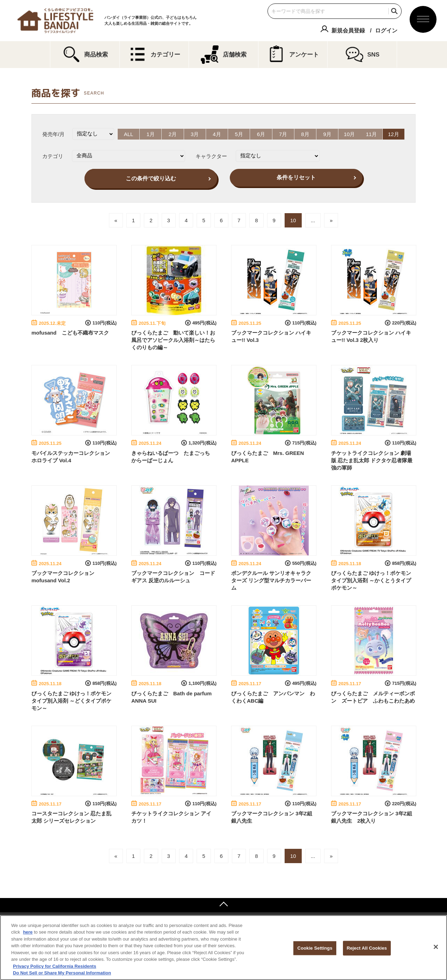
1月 (150, 134)
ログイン (386, 31)
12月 (395, 134)
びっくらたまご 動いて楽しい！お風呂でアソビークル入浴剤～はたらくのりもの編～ (173, 340)
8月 (306, 134)
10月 (350, 134)
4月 (217, 134)
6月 (261, 134)
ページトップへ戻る (223, 905)
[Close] (436, 947)
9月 (328, 134)
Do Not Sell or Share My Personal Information (62, 973)
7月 (283, 134)
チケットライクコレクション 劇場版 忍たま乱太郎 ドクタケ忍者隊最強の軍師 (372, 460)
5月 (239, 134)
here (28, 932)
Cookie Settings (315, 948)
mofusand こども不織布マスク (70, 332)
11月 (373, 134)
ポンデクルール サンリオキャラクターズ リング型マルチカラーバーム (271, 580)
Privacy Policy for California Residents (54, 966)
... (313, 220)
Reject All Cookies (367, 948)
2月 (172, 134)
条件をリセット (296, 177)
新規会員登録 (348, 31)
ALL (128, 134)
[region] (223, 948)
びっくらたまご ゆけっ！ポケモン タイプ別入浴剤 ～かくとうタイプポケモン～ (371, 580)
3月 (194, 134)
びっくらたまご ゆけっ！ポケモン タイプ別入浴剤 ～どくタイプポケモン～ (71, 700)
